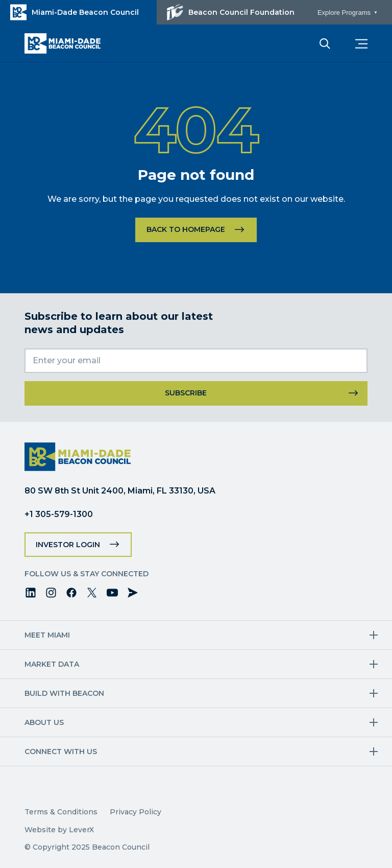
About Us (44, 722)
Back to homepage (186, 229)
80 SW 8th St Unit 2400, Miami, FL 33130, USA (120, 491)
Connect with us (61, 752)
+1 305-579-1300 (59, 514)
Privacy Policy (136, 812)
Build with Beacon (64, 693)
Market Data (52, 664)
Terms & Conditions (61, 812)
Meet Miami (47, 635)
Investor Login (68, 545)
